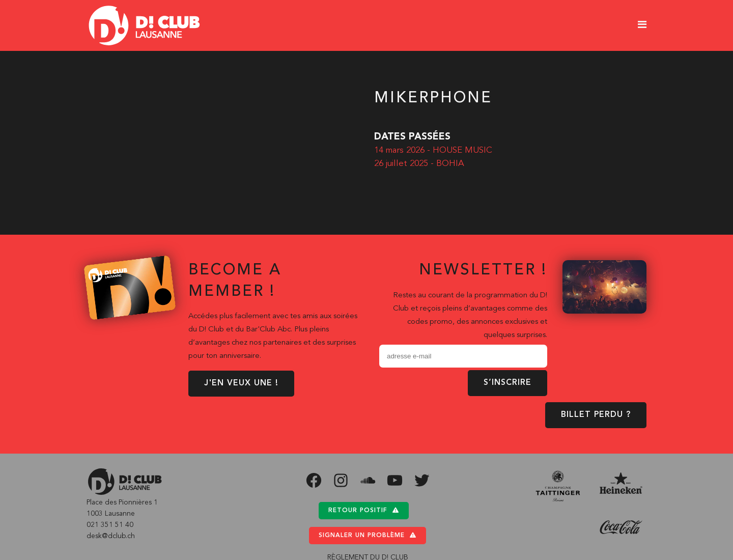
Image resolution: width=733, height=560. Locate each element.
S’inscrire (508, 383)
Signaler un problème (368, 535)
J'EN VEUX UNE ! (241, 383)
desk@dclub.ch (111, 536)
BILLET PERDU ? (596, 415)
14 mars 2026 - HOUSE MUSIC (433, 150)
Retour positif (364, 510)
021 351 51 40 (110, 525)
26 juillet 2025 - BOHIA (419, 164)
